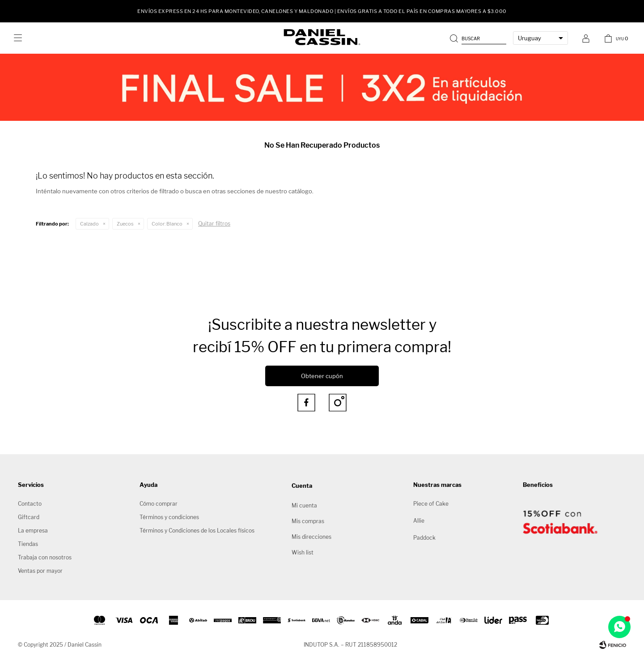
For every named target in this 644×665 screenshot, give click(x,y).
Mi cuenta (304, 505)
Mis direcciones (311, 537)
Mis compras (308, 521)
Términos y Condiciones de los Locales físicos (197, 531)
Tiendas (28, 544)
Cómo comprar (159, 504)
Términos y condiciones (169, 517)
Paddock (424, 538)
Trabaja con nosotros (45, 557)
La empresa (33, 531)
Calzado (89, 224)
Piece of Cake (431, 504)
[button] (479, 38)
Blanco (167, 224)
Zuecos (125, 224)
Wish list (303, 552)
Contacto (30, 504)
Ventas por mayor (40, 571)
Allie (419, 521)
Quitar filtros (214, 224)
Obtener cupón (322, 376)
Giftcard (29, 517)
